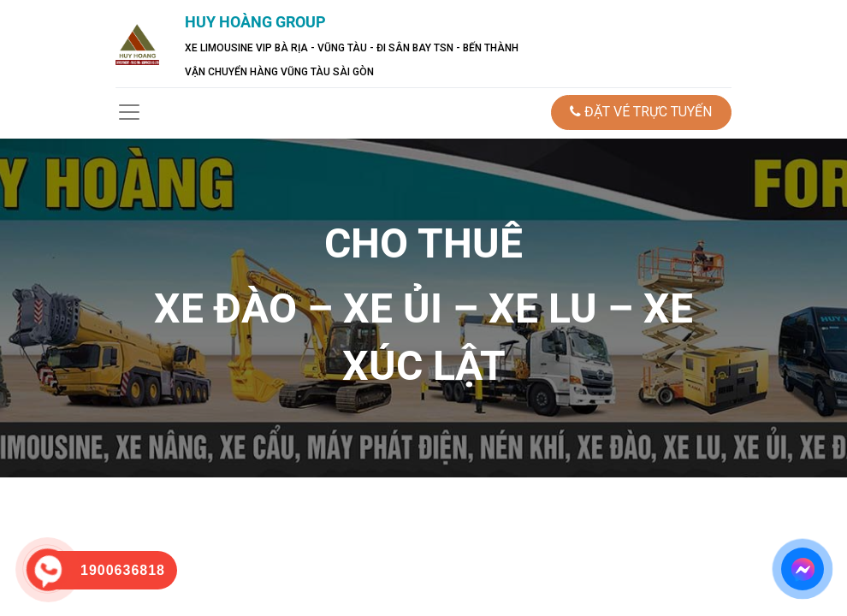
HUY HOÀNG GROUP (255, 22)
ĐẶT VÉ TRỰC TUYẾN (641, 112)
